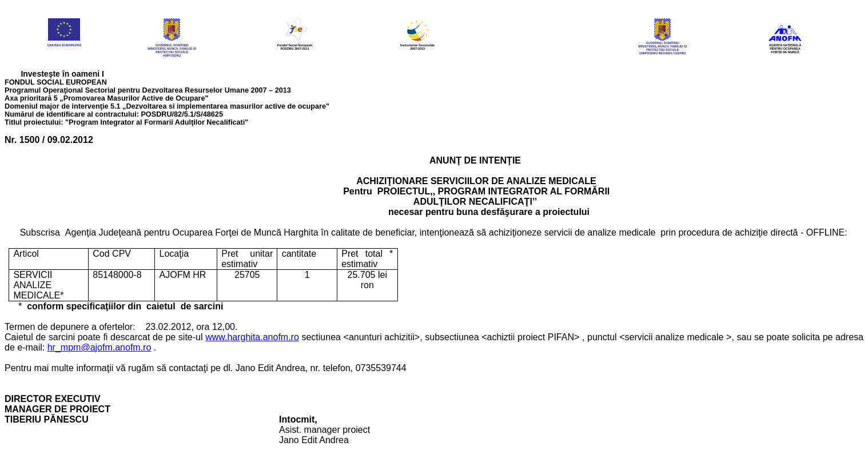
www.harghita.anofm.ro (252, 337)
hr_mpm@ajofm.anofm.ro (99, 347)
